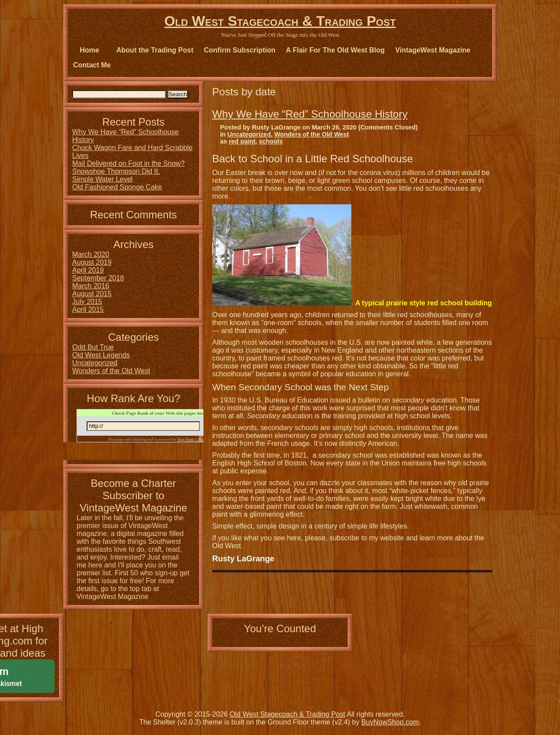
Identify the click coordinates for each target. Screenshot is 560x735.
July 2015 (87, 302)
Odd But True (93, 347)
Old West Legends (101, 355)
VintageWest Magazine (433, 50)
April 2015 (88, 310)
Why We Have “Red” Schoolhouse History (310, 114)
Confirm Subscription (240, 50)
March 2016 (91, 286)
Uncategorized (249, 134)
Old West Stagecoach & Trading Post (280, 21)
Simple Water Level (102, 179)
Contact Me (92, 65)
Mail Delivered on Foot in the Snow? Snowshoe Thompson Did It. (128, 167)
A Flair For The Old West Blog (336, 50)
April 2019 (88, 270)
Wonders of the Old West (312, 134)
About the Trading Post (155, 50)
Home (89, 50)
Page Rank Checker (193, 439)
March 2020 (91, 254)
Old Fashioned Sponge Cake (117, 187)
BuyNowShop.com (390, 722)
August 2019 (92, 262)
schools (271, 141)
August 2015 (92, 294)
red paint (242, 141)
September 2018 (98, 278)
